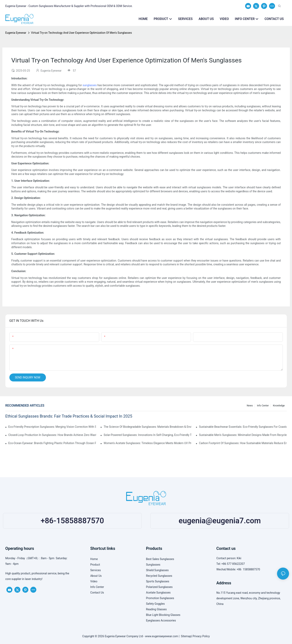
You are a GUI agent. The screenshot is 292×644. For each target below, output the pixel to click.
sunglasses (90, 85)
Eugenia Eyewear (16, 33)
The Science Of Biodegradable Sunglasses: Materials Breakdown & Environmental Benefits (147, 427)
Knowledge (279, 406)
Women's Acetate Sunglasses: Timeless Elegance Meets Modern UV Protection (147, 443)
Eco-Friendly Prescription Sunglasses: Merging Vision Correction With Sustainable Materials (52, 427)
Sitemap (185, 636)
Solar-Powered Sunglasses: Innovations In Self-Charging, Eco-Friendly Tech (147, 435)
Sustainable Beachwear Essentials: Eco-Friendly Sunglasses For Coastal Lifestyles (243, 427)
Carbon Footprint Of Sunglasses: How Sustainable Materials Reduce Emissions (243, 443)
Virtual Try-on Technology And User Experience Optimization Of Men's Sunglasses (82, 33)
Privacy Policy (201, 636)
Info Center (263, 406)
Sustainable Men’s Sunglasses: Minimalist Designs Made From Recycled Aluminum (243, 435)
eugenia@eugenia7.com (220, 521)
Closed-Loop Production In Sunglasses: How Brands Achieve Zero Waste (52, 435)
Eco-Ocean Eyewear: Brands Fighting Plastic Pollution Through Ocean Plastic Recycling (52, 443)
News (250, 406)
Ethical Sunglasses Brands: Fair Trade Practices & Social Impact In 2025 (69, 416)
